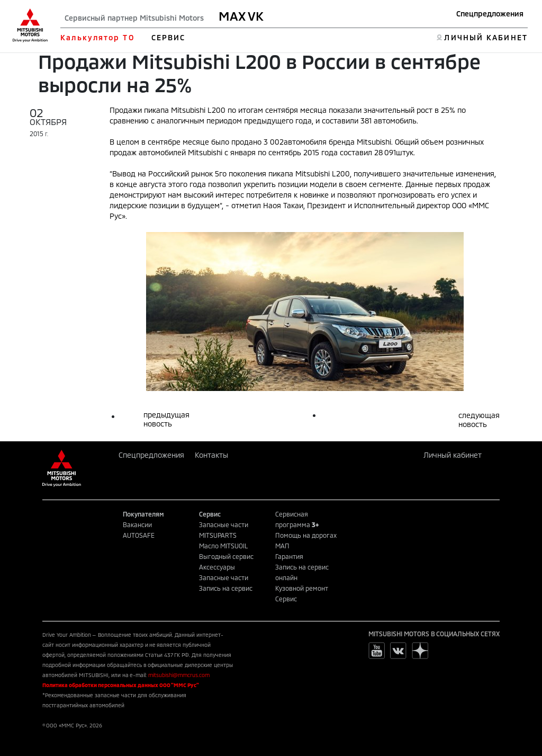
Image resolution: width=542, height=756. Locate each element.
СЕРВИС (169, 37)
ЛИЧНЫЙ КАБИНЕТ (486, 37)
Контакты (211, 455)
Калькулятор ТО (97, 37)
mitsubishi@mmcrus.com (179, 675)
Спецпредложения (490, 14)
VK (256, 16)
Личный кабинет (453, 455)
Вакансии (137, 524)
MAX (232, 16)
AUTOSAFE (139, 535)
